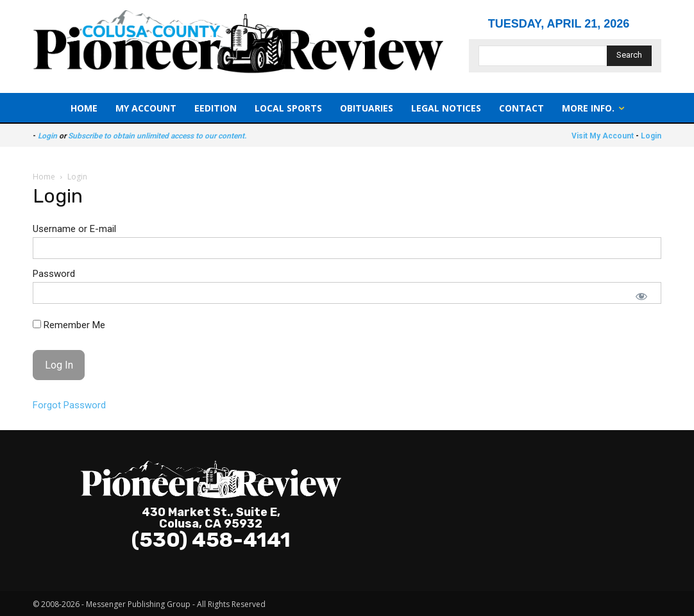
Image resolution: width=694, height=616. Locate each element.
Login (47, 136)
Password (54, 274)
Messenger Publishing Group (138, 604)
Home (44, 177)
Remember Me (69, 325)
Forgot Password (69, 405)
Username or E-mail (74, 229)
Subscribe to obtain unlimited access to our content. (157, 136)
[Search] (629, 56)
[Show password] (641, 296)
